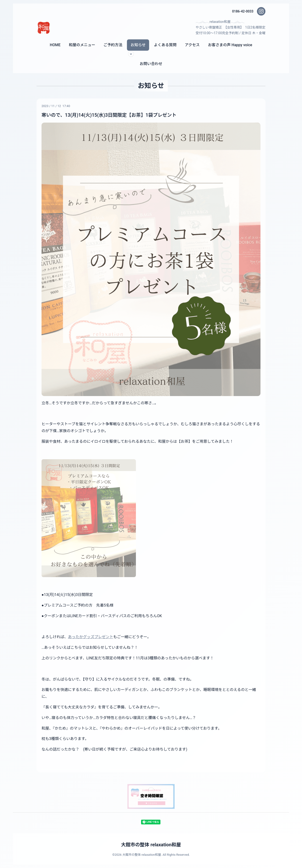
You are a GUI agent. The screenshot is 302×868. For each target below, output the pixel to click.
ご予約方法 (113, 45)
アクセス (192, 45)
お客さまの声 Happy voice (230, 45)
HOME (55, 45)
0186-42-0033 (243, 11)
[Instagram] (261, 11)
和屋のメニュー (82, 45)
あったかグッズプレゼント (91, 637)
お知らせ (138, 45)
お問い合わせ (151, 64)
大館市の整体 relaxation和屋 (151, 845)
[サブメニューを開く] (131, 54)
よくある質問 (165, 45)
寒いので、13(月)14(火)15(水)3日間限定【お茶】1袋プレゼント (109, 115)
